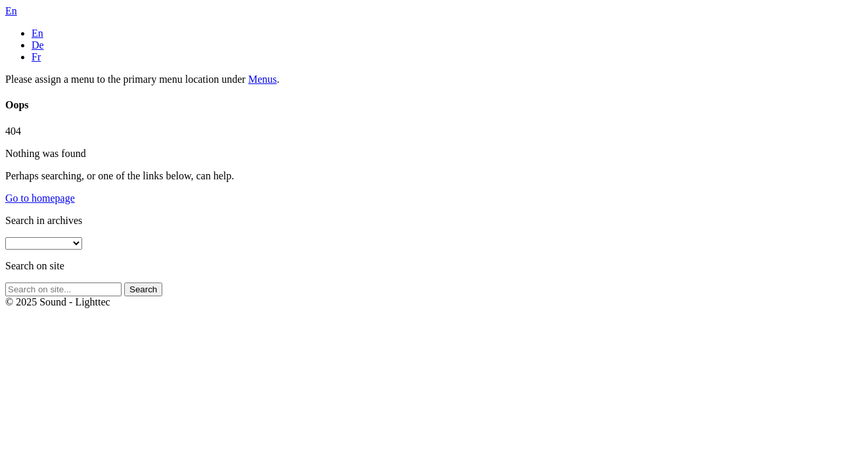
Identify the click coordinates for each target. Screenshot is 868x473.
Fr (36, 57)
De (38, 45)
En (37, 33)
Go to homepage (40, 198)
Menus (263, 79)
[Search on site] (63, 289)
